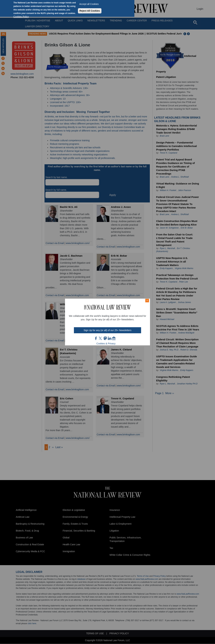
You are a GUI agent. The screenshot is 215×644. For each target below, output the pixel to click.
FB (96, 338)
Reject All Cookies (90, 11)
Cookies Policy (21, 17)
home (114, 338)
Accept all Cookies (89, 4)
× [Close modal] (147, 300)
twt (101, 338)
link (110, 338)
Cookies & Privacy (106, 344)
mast (105, 338)
